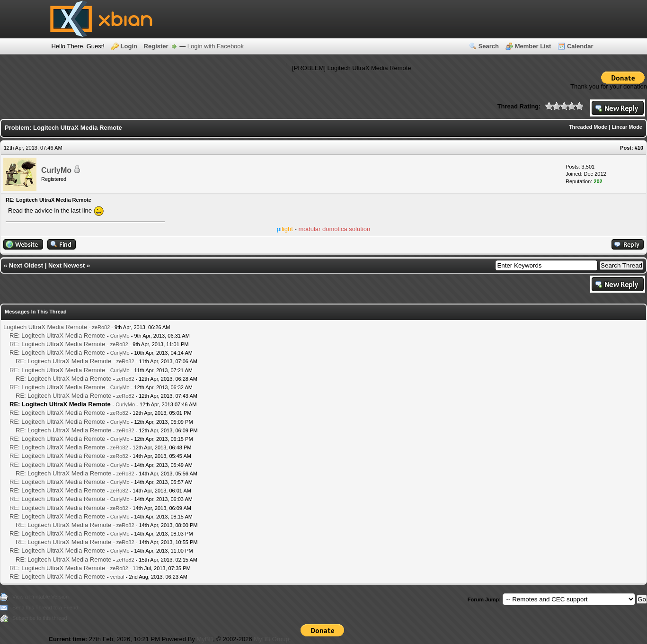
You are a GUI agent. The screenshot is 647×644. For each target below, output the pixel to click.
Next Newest (66, 265)
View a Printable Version (40, 597)
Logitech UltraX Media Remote (45, 327)
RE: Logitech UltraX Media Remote (57, 335)
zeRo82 (101, 327)
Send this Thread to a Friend (45, 608)
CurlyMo (56, 170)
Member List (533, 46)
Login (129, 46)
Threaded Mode (588, 127)
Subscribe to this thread (40, 618)
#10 (639, 148)
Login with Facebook (216, 46)
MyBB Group (271, 639)
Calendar (580, 46)
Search (489, 46)
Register (156, 46)
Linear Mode (627, 127)
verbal (117, 577)
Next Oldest (26, 265)
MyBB (205, 639)
